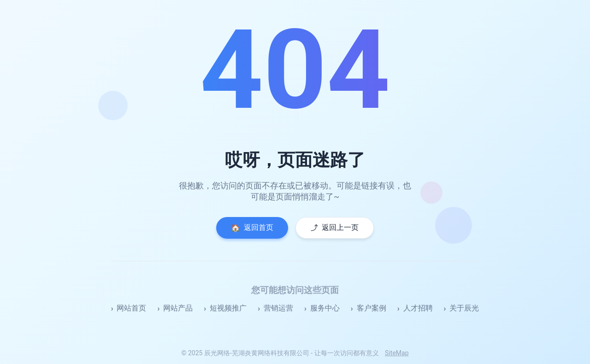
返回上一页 (335, 228)
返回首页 (252, 228)
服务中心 (325, 308)
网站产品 (178, 308)
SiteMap (397, 353)
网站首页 (131, 308)
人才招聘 (418, 308)
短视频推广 (228, 308)
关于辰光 (464, 308)
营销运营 (278, 308)
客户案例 (372, 308)
